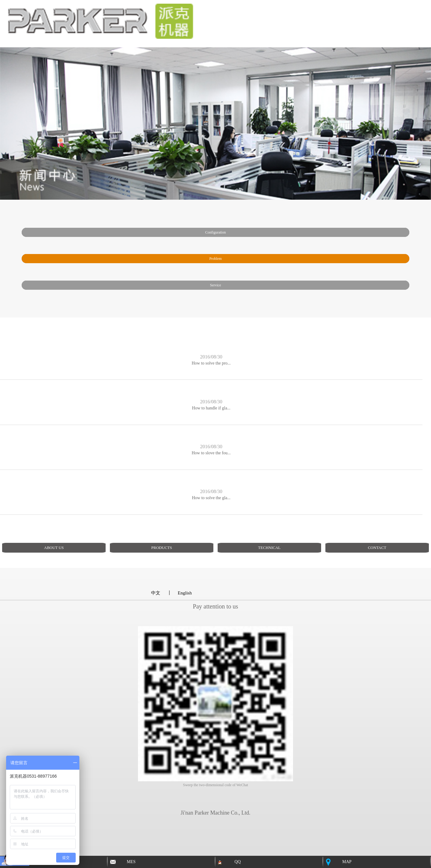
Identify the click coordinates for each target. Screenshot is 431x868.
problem (216, 259)
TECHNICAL (270, 548)
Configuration (215, 232)
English (185, 593)
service (215, 285)
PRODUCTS (161, 548)
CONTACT (377, 548)
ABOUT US (54, 548)
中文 (156, 593)
